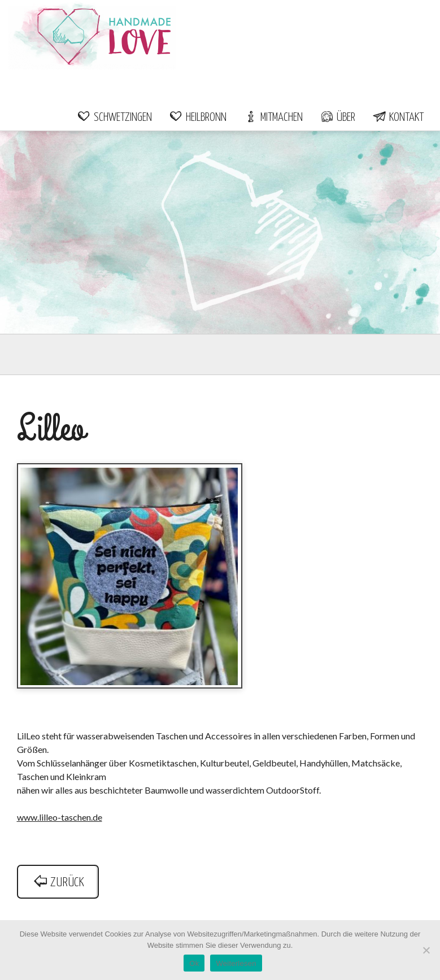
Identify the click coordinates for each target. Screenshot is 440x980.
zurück (58, 883)
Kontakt (398, 117)
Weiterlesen (236, 963)
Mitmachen (273, 117)
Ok (194, 963)
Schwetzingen (114, 117)
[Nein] (426, 950)
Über (337, 117)
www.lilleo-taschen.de (60, 817)
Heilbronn (198, 117)
